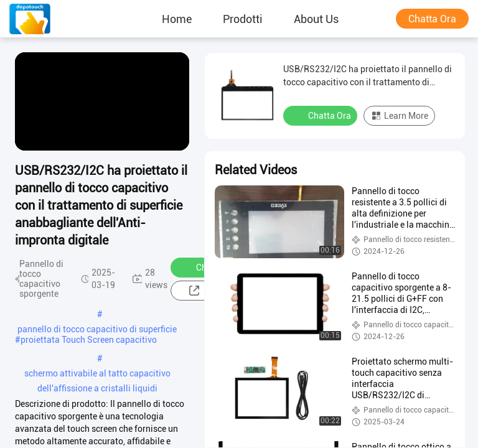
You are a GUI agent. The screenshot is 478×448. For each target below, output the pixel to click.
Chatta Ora (432, 19)
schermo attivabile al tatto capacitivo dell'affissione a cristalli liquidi (97, 375)
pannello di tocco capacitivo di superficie (97, 329)
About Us (316, 19)
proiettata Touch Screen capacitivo (89, 340)
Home (177, 19)
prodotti (243, 19)
